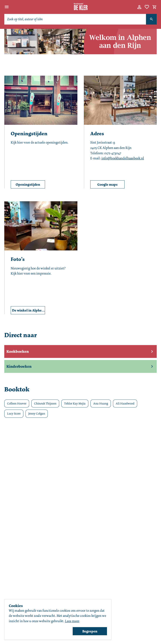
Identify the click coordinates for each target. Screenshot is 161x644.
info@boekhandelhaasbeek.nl (123, 158)
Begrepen (90, 631)
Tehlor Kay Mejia (75, 403)
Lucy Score (14, 413)
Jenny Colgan (37, 413)
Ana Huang (101, 403)
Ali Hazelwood (125, 403)
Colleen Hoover (17, 403)
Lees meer (72, 621)
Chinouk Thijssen (45, 403)
